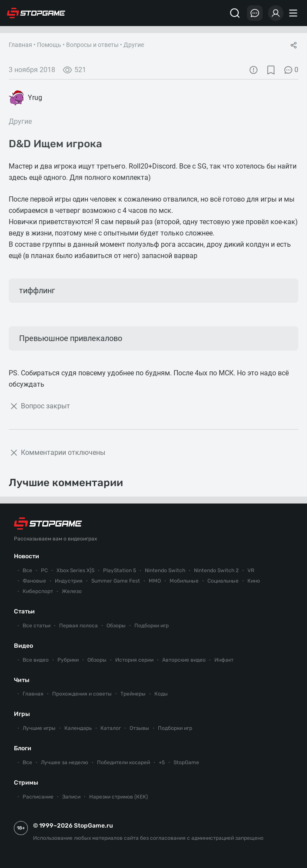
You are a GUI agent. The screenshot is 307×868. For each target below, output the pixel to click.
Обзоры (116, 626)
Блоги (23, 748)
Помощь (49, 45)
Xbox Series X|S (75, 570)
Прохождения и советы (82, 694)
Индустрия (69, 581)
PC (44, 570)
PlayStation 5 (120, 570)
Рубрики (68, 660)
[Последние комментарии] (255, 13)
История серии (134, 660)
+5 (162, 762)
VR (251, 570)
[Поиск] (235, 13)
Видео (23, 646)
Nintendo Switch (165, 570)
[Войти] (276, 13)
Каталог (111, 728)
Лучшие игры (39, 728)
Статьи (24, 611)
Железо (72, 591)
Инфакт (224, 660)
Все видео (36, 660)
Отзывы (139, 728)
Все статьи (37, 626)
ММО (155, 581)
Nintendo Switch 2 (216, 570)
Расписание (38, 797)
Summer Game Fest (116, 581)
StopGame (186, 762)
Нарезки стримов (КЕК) (118, 797)
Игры (22, 714)
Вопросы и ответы (92, 45)
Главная (20, 45)
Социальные (223, 581)
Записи (71, 797)
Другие (134, 45)
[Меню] (294, 13)
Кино (254, 581)
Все (27, 570)
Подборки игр (152, 626)
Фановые (34, 581)
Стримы (26, 783)
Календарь (78, 728)
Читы (22, 680)
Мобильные (184, 581)
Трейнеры (133, 694)
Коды (161, 694)
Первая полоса (78, 626)
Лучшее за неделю (65, 762)
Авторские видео (184, 660)
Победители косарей (123, 762)
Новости (27, 556)
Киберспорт (38, 591)
